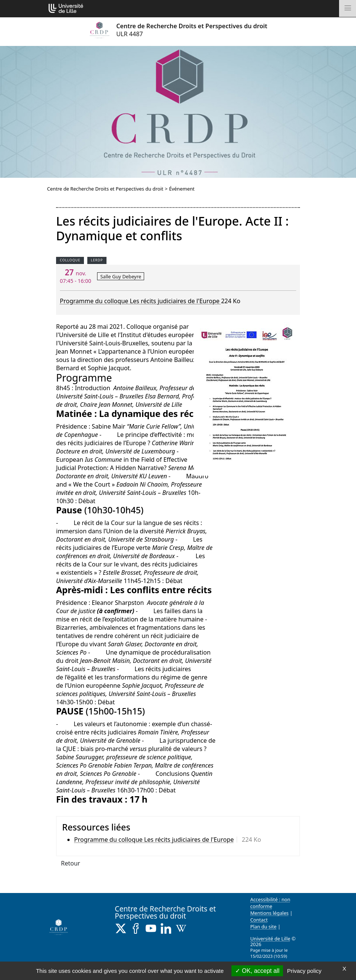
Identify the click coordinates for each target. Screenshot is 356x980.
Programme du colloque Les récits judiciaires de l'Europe (140, 301)
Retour (71, 863)
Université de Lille (270, 939)
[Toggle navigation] (348, 8)
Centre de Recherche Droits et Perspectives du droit (105, 189)
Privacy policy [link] (304, 971)
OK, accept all (257, 971)
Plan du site (263, 927)
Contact (259, 920)
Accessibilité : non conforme (270, 903)
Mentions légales (269, 913)
